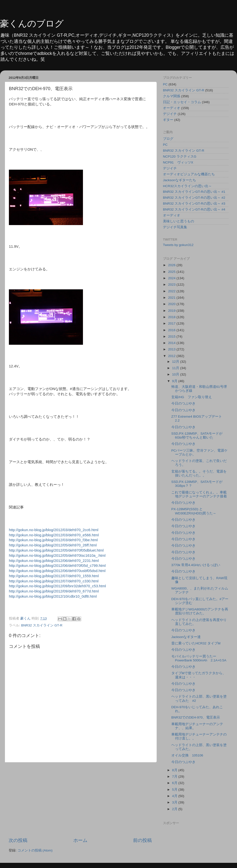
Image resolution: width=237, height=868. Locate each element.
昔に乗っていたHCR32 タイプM (196, 643)
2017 (172, 323)
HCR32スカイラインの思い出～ (187, 186)
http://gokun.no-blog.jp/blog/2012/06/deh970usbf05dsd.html (57, 571)
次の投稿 (18, 840)
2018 (172, 317)
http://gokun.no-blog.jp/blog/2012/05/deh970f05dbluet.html (56, 550)
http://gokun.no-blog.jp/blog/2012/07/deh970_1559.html (54, 576)
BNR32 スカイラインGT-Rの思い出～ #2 (194, 198)
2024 (172, 278)
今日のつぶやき (183, 403)
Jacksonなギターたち (179, 180)
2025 (172, 272)
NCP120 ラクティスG (180, 156)
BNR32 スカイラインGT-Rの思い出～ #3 (194, 204)
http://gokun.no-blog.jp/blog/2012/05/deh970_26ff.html (53, 545)
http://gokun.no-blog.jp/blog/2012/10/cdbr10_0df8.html (53, 596)
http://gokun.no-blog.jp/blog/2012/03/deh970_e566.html (54, 535)
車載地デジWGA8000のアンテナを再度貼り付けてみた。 (200, 611)
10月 (176, 374)
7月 (175, 777)
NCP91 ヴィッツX (178, 162)
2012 (172, 356)
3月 (175, 802)
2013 (172, 349)
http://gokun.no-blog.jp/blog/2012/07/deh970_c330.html (54, 581)
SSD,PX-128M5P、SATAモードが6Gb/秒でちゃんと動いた (197, 435)
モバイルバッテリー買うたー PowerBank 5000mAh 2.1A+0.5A (200, 658)
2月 (175, 809)
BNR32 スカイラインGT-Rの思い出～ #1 (194, 192)
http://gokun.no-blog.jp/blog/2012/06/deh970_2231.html (54, 561)
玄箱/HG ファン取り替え (192, 397)
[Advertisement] (80, 800)
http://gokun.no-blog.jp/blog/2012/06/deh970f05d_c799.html (57, 566)
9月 (175, 381)
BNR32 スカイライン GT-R (42, 625)
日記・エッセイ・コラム (182, 102)
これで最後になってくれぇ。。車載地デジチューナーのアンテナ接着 (199, 494)
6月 (175, 783)
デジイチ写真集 (175, 227)
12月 (176, 362)
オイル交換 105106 (187, 755)
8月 (175, 770)
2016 (172, 330)
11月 (176, 368)
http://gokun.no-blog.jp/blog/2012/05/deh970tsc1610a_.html (57, 556)
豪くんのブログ (32, 24)
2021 (172, 298)
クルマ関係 (172, 96)
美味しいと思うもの (178, 221)
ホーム (80, 840)
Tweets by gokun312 (178, 245)
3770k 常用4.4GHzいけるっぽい (196, 565)
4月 (175, 796)
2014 (172, 343)
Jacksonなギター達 (186, 637)
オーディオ (172, 108)
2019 (172, 311)
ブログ (168, 139)
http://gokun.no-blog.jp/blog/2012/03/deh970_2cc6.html (54, 530)
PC (165, 84)
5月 (175, 790)
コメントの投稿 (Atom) (35, 850)
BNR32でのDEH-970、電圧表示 (196, 717)
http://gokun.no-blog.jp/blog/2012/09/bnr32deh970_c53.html (57, 586)
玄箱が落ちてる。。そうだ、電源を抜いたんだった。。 (199, 473)
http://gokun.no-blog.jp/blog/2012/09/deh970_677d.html (54, 591)
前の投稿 (142, 840)
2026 (172, 265)
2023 (172, 285)
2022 (172, 291)
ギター (168, 120)
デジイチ (170, 114)
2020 (172, 304)
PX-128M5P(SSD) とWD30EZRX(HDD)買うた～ (194, 511)
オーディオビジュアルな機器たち (189, 174)
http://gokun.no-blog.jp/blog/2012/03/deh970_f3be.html (53, 540)
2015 (172, 336)
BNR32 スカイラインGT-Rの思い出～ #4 (194, 209)
